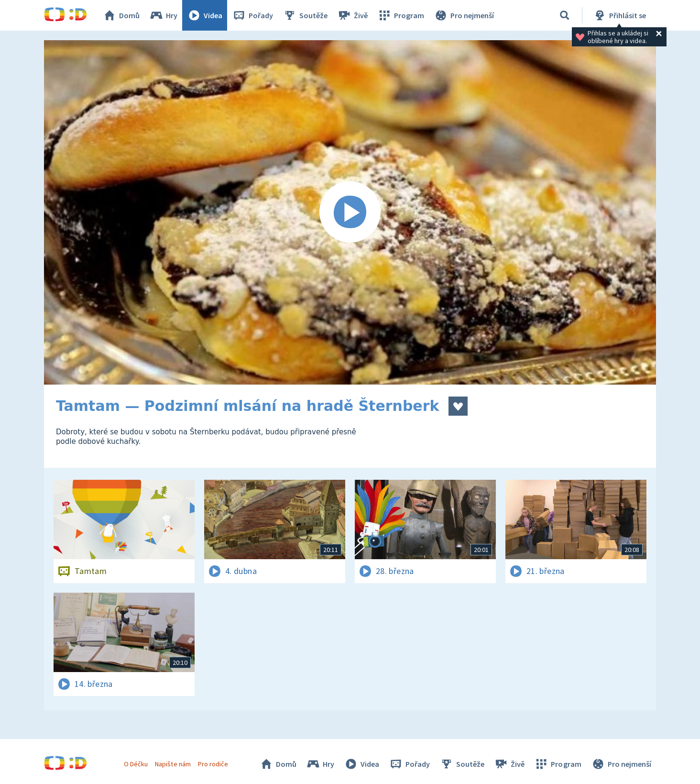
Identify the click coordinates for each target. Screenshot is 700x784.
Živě (352, 15)
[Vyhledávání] (565, 15)
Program (401, 15)
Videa (205, 15)
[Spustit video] (350, 212)
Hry (163, 15)
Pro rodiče (213, 764)
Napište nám (173, 764)
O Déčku (136, 764)
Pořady (252, 15)
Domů (121, 15)
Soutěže (305, 15)
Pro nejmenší (464, 15)
